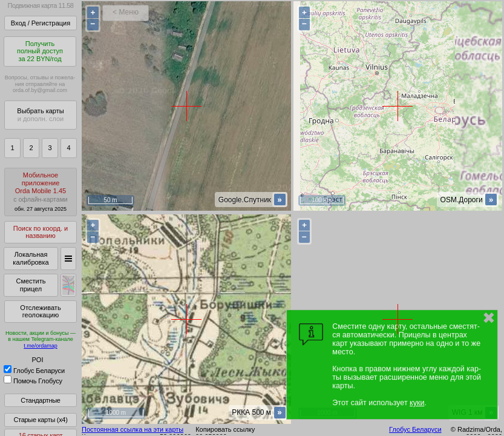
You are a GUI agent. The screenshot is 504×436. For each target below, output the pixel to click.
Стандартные (40, 400)
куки (417, 403)
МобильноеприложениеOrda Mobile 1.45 (41, 192)
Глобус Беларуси (34, 371)
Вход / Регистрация (41, 23)
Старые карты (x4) (40, 420)
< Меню (126, 12)
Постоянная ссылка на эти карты (133, 429)
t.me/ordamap (41, 346)
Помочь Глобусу (33, 381)
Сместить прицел (31, 285)
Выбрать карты (40, 115)
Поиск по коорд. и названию (41, 232)
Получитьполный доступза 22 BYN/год (40, 51)
